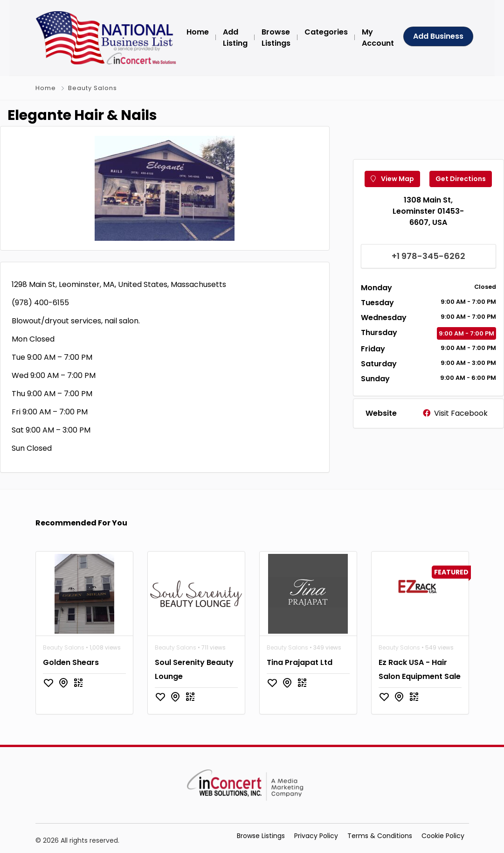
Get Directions (461, 179)
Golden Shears (71, 662)
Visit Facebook (455, 413)
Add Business (438, 36)
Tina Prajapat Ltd (300, 662)
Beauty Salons (93, 88)
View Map (392, 179)
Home (46, 88)
